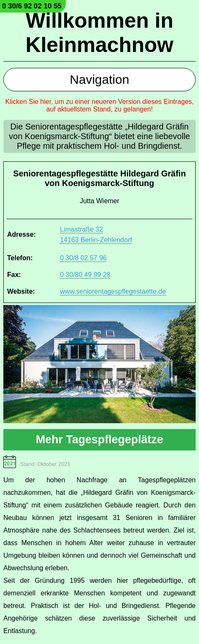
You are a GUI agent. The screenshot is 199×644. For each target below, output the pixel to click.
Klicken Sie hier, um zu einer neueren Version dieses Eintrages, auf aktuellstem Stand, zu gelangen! (99, 105)
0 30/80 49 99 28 (85, 275)
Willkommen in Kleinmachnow (99, 33)
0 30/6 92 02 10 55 (32, 6)
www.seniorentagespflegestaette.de (113, 291)
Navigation (100, 79)
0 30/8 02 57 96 (83, 258)
